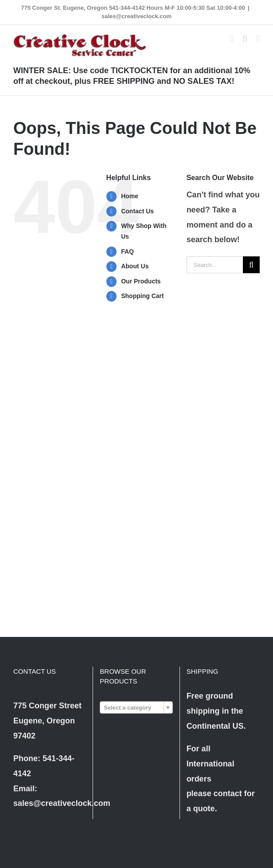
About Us (135, 266)
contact (228, 793)
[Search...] (215, 265)
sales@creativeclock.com (136, 16)
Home (130, 196)
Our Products (141, 281)
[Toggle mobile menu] (258, 39)
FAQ (127, 251)
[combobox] (136, 707)
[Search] (251, 265)
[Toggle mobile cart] (232, 39)
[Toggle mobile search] (245, 39)
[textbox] (136, 708)
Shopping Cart (142, 296)
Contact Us (137, 211)
